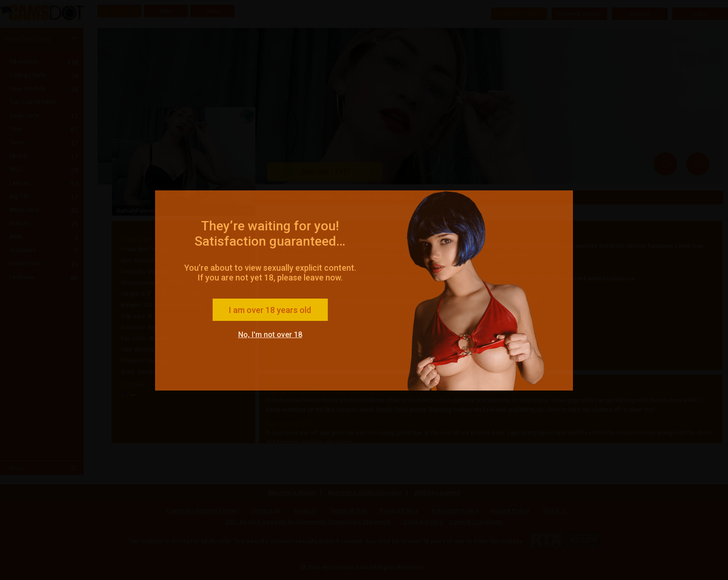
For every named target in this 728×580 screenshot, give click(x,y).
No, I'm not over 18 (270, 335)
